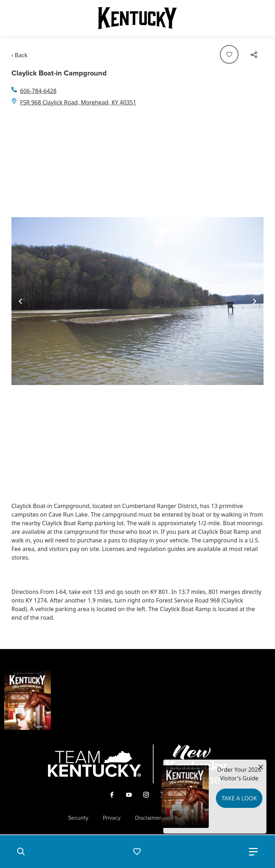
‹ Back (20, 55)
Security (78, 818)
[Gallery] (137, 301)
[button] (21, 852)
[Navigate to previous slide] (20, 301)
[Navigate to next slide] (255, 301)
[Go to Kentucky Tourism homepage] (137, 18)
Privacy (112, 818)
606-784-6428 (38, 91)
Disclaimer (148, 818)
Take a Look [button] (239, 798)
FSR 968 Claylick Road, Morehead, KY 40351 (78, 102)
